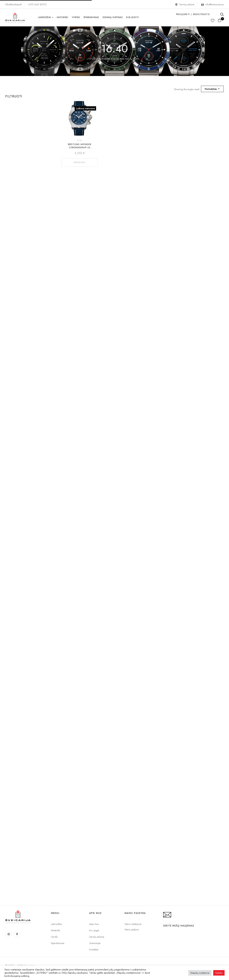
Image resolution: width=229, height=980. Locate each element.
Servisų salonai (185, 4)
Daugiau (80, 162)
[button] (221, 21)
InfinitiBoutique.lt (13, 4)
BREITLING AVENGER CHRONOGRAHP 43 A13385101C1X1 (80, 148)
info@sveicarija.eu (215, 4)
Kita (80, 140)
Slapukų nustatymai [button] (200, 973)
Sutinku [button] (219, 973)
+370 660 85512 (37, 4)
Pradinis (94, 59)
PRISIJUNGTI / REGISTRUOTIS (193, 14)
